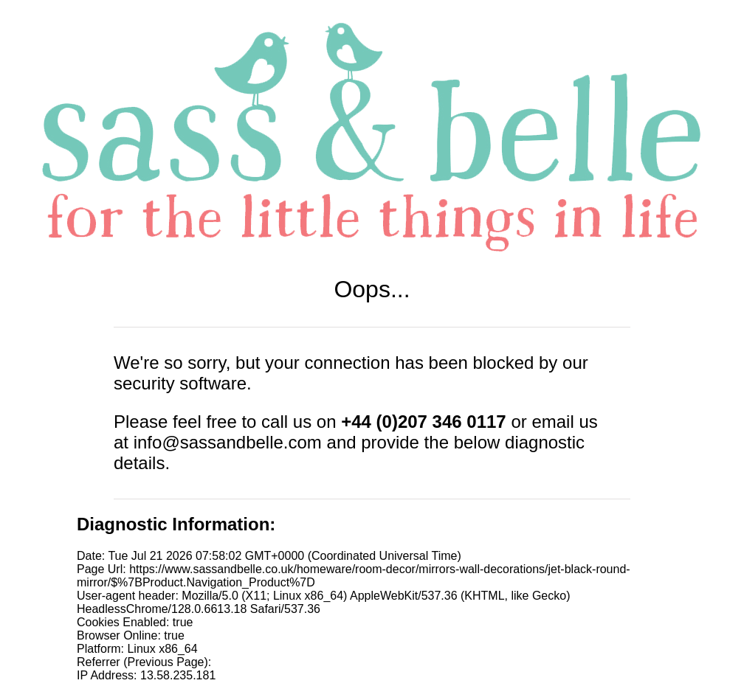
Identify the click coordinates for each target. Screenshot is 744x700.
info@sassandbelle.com (228, 442)
